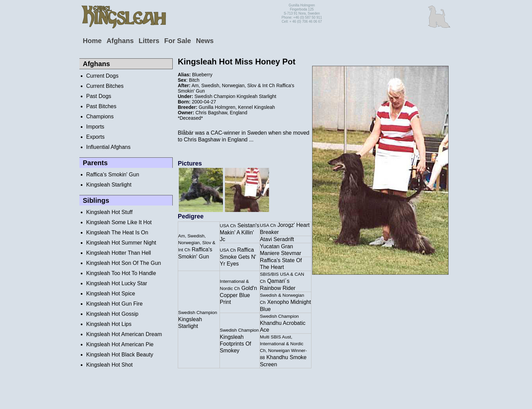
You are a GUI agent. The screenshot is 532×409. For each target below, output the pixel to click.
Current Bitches (105, 86)
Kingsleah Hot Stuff (109, 212)
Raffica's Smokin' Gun (113, 174)
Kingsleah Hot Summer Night (121, 243)
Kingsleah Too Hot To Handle (121, 273)
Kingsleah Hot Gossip (112, 314)
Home (92, 41)
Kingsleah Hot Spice (111, 294)
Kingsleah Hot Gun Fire (114, 304)
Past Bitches (101, 106)
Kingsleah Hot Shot (109, 365)
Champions (100, 116)
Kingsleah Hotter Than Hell (119, 253)
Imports (95, 127)
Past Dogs (99, 96)
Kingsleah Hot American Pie (120, 344)
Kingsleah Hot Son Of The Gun (123, 263)
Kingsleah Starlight (109, 185)
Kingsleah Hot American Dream (124, 334)
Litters (149, 41)
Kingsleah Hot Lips (109, 324)
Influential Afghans (108, 147)
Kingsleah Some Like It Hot (119, 222)
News (205, 41)
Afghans (120, 41)
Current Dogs (102, 76)
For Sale (178, 41)
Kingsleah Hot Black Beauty (120, 355)
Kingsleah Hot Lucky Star (117, 283)
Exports (95, 137)
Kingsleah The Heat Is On (117, 232)
